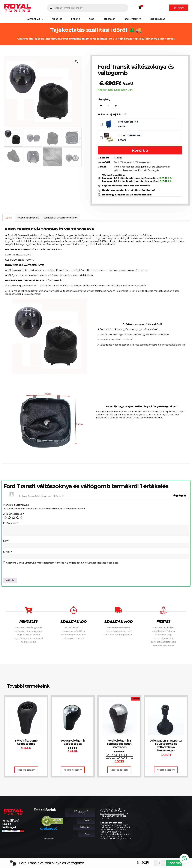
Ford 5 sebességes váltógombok (132, 167)
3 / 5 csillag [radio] (13, 518)
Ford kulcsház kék (128, 122)
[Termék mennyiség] (109, 106)
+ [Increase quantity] (116, 106)
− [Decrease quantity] (101, 106)
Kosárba (140, 151)
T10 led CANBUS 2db (130, 136)
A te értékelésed (14, 514)
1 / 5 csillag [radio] (5, 518)
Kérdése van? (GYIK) (79, 813)
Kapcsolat (109, 19)
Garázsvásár (158, 19)
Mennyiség (104, 100)
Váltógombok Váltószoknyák (136, 162)
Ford (117, 162)
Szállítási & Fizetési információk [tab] (60, 218)
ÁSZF (86, 834)
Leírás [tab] (9, 218)
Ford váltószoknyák (149, 171)
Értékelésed (11, 524)
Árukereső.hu (49, 839)
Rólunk (76, 19)
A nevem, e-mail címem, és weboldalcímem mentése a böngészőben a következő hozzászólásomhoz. (62, 563)
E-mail (8, 552)
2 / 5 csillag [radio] (9, 518)
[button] (76, 61)
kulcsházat (122, 291)
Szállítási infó (133, 19)
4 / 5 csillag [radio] (18, 518)
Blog (92, 19)
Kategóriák (35, 19)
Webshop (57, 19)
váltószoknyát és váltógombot (77, 291)
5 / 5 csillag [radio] (22, 518)
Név (6, 541)
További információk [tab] (28, 218)
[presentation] (26, 573)
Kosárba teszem (26, 770)
